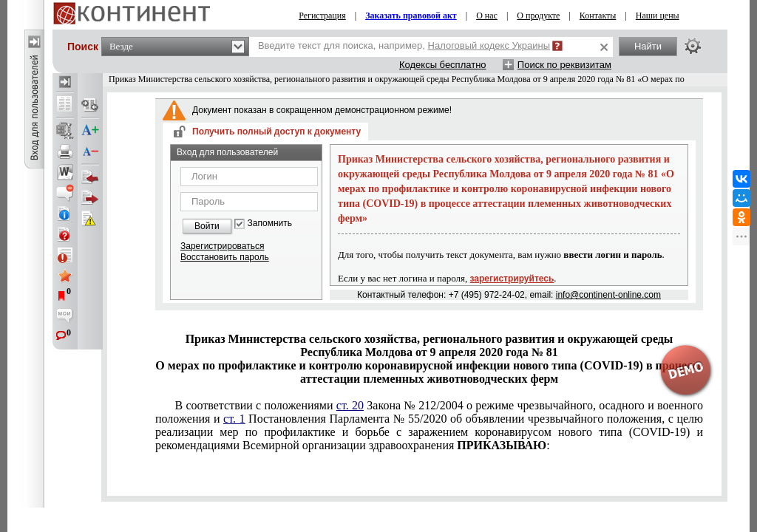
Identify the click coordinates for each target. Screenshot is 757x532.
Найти (648, 46)
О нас (487, 16)
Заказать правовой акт (411, 16)
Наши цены (658, 16)
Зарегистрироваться (222, 246)
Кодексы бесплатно (443, 65)
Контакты (598, 16)
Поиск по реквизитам (564, 65)
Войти (207, 226)
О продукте (538, 16)
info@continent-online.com (608, 295)
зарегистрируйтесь (512, 279)
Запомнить (270, 224)
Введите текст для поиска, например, (404, 45)
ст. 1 (234, 419)
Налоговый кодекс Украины (489, 45)
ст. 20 (350, 405)
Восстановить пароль (225, 257)
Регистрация (322, 16)
